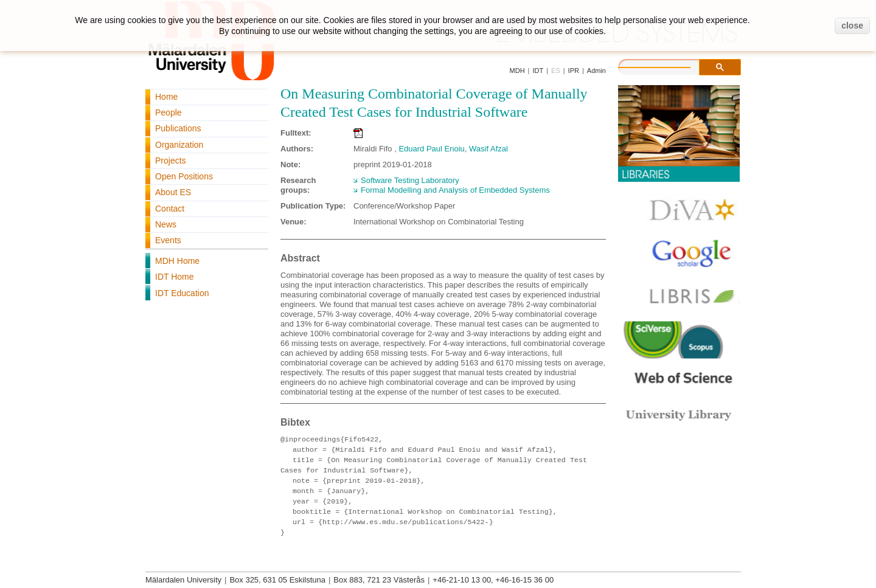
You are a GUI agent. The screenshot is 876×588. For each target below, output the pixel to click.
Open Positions (184, 176)
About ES (173, 192)
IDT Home (175, 277)
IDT (538, 71)
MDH (517, 71)
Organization (179, 145)
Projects (171, 161)
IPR (574, 71)
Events (168, 240)
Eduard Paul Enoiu (431, 149)
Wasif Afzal (488, 149)
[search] (667, 66)
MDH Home (177, 261)
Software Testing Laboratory (410, 180)
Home (166, 97)
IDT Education (182, 293)
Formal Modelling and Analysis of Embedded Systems (455, 190)
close (852, 26)
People (169, 112)
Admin (596, 71)
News (166, 224)
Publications (178, 128)
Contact (170, 209)
